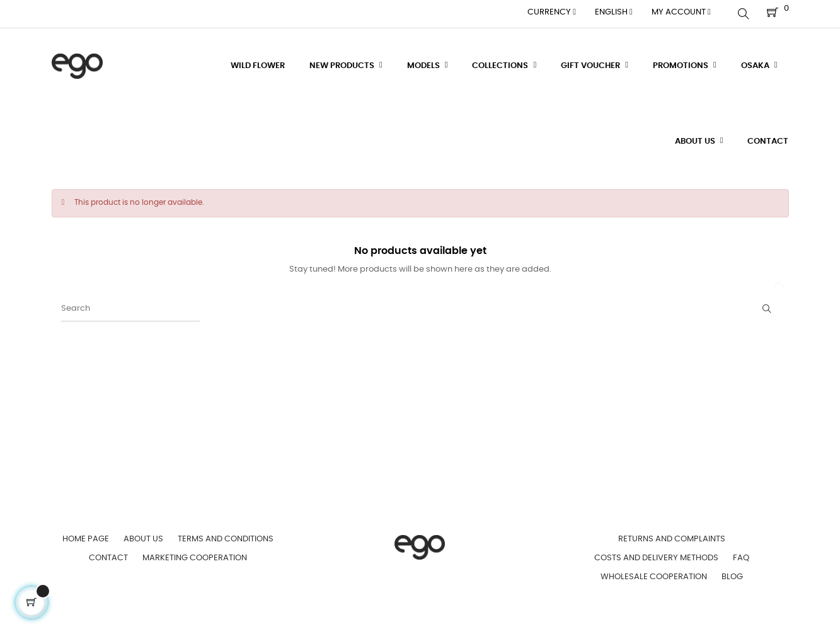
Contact (108, 554)
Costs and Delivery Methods (656, 554)
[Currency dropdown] (552, 13)
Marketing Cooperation (195, 554)
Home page (86, 535)
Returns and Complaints (672, 535)
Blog (732, 573)
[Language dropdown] (614, 13)
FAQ (741, 554)
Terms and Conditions (226, 535)
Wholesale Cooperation (654, 573)
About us (143, 535)
